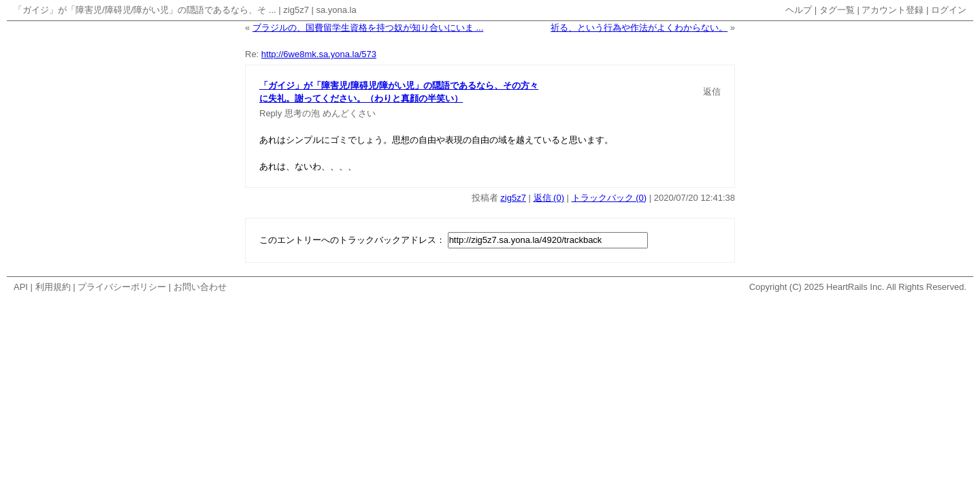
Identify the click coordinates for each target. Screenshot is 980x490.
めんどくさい (349, 113)
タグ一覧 (837, 10)
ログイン (949, 10)
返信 (712, 92)
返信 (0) (549, 198)
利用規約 (53, 287)
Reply (271, 113)
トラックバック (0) (609, 198)
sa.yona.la (336, 10)
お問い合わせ (200, 287)
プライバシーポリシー (122, 287)
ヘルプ (799, 10)
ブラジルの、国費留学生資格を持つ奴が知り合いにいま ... (368, 28)
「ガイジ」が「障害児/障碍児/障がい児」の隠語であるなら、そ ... (145, 10)
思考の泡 (302, 113)
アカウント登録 (893, 10)
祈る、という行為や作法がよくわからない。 (639, 28)
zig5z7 (296, 10)
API (21, 287)
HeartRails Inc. (855, 287)
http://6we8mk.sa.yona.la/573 (319, 54)
